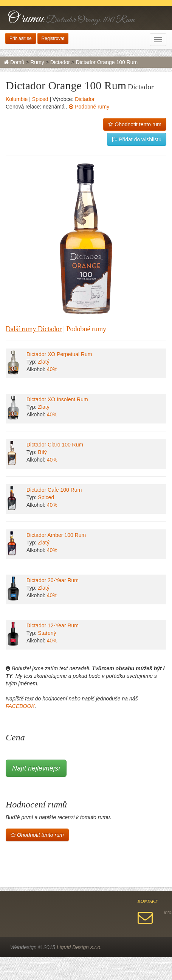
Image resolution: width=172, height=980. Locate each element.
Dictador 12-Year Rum (53, 625)
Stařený (47, 633)
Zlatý (43, 362)
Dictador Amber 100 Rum (56, 535)
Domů (14, 62)
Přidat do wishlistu (137, 139)
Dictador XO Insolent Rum (57, 399)
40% (52, 369)
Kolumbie (17, 99)
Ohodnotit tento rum (135, 124)
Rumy (37, 62)
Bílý (42, 452)
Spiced (40, 99)
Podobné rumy (89, 107)
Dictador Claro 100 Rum (55, 445)
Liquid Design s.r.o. (79, 947)
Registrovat (53, 38)
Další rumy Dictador (34, 329)
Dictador (60, 62)
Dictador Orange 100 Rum (107, 62)
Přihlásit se (21, 38)
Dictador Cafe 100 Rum (54, 490)
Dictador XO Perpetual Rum (59, 354)
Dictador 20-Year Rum (53, 580)
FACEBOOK (20, 706)
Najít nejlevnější (36, 768)
